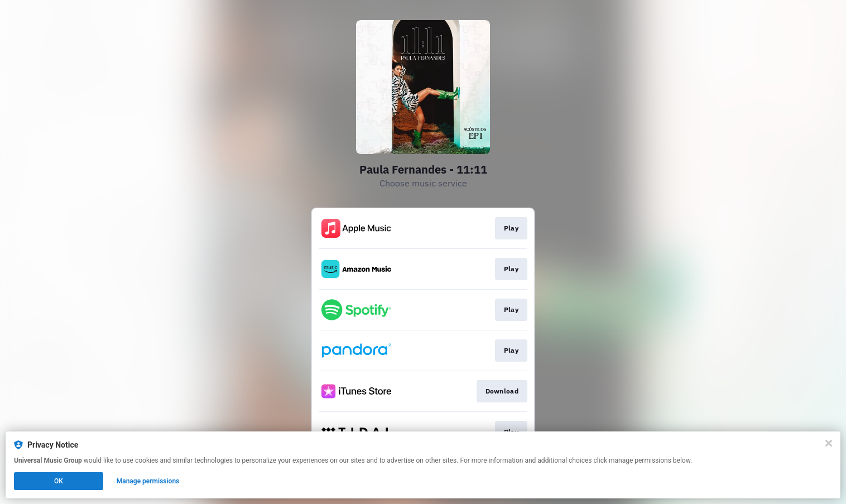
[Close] (829, 443)
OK (59, 481)
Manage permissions (148, 481)
